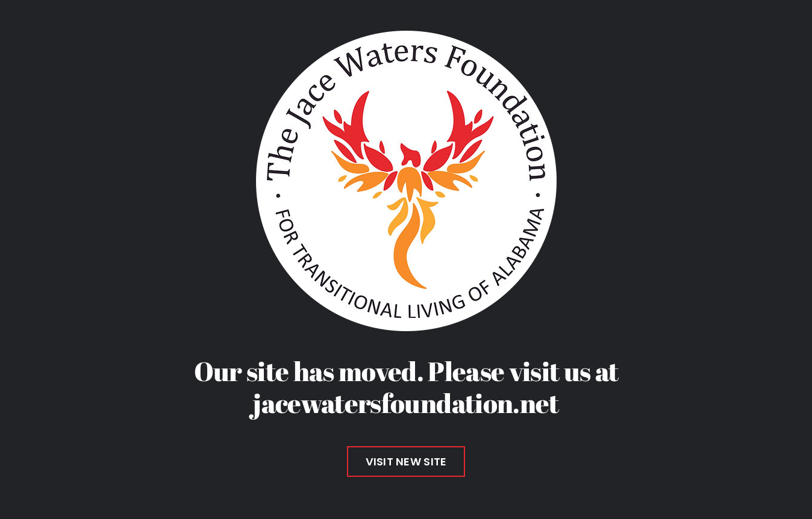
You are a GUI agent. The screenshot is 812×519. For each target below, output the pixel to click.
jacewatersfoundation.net (406, 403)
